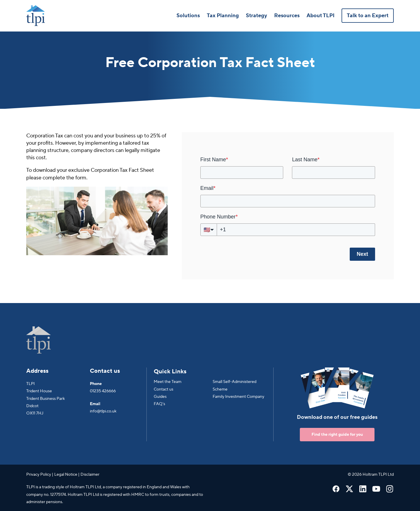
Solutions (188, 16)
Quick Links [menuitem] (170, 372)
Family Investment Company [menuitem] (238, 397)
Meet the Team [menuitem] (168, 382)
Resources (287, 16)
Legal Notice (66, 475)
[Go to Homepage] (36, 16)
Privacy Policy (39, 475)
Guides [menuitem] (160, 397)
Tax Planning (223, 16)
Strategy (257, 16)
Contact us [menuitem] (163, 389)
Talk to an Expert (368, 16)
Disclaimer (90, 475)
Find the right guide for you (337, 435)
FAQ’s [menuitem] (159, 404)
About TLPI (321, 16)
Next (362, 254)
